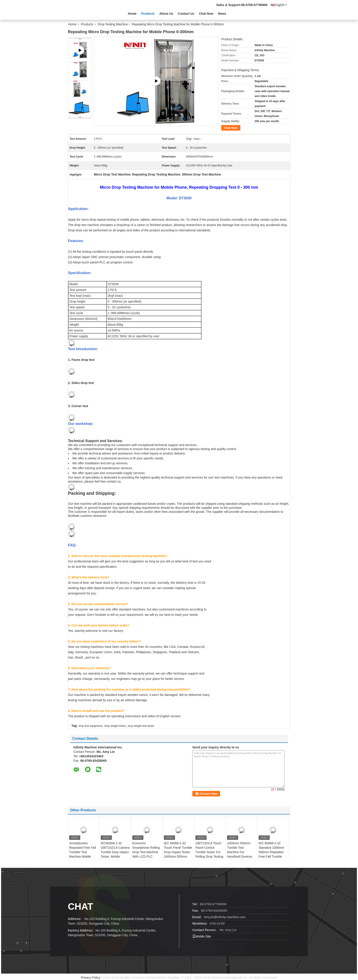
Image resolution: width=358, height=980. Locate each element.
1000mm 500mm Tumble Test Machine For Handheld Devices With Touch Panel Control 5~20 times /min (240, 857)
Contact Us (186, 14)
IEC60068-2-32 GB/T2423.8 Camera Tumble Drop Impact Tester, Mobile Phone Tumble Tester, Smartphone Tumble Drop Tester (115, 857)
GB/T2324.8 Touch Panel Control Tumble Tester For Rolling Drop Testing (209, 850)
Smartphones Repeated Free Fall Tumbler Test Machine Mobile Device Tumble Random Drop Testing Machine (82, 857)
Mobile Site (202, 936)
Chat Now (206, 14)
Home (132, 14)
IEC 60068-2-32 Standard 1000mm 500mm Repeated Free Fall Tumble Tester (271, 852)
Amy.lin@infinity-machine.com (225, 917)
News (222, 14)
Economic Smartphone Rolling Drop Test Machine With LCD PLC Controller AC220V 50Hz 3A (146, 854)
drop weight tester (115, 726)
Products (148, 14)
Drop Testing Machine (113, 24)
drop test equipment (90, 726)
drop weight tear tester (141, 726)
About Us (166, 14)
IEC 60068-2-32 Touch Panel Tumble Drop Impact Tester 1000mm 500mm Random (178, 852)
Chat (80, 906)
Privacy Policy (90, 978)
